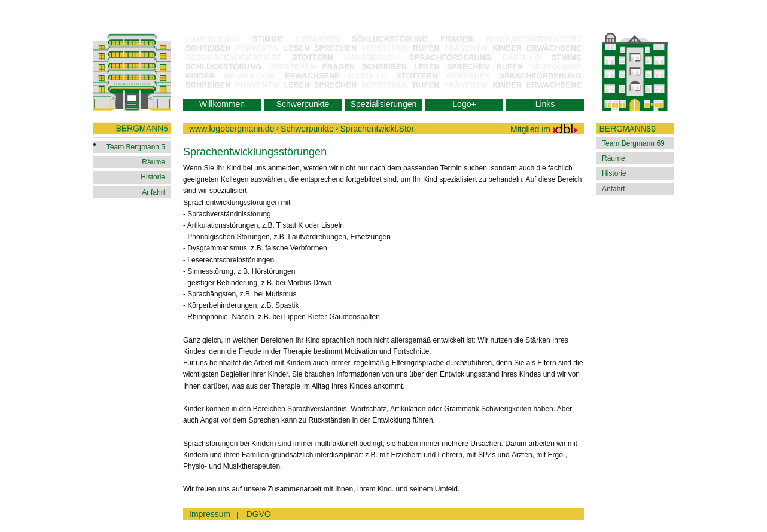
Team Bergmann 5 (136, 147)
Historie (153, 177)
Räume (153, 162)
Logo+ (464, 104)
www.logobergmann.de (232, 129)
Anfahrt (153, 192)
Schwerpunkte (303, 104)
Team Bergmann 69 (633, 143)
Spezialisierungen (384, 104)
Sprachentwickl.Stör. (378, 129)
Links (545, 104)
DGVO (259, 514)
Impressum (210, 514)
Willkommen (222, 104)
